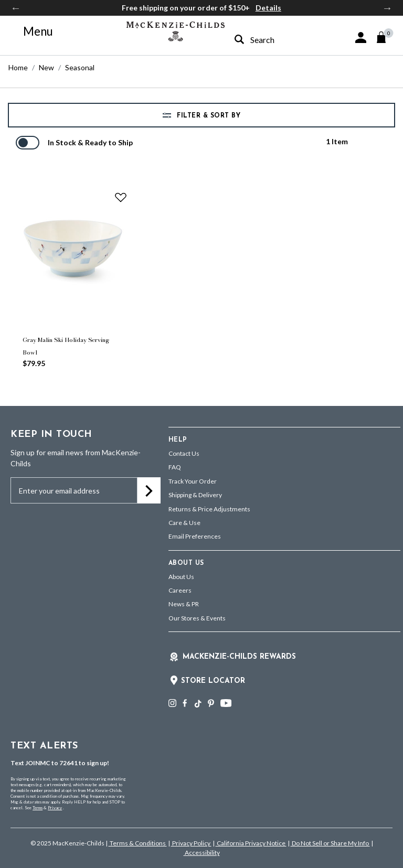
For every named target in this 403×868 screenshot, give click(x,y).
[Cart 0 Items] (386, 37)
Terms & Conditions (138, 843)
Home (18, 67)
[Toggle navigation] (32, 31)
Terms (38, 808)
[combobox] (270, 40)
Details (268, 8)
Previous (16, 8)
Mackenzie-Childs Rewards (239, 657)
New (46, 67)
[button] (361, 37)
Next (387, 8)
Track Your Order (193, 481)
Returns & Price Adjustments (209, 509)
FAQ (175, 467)
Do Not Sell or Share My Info (330, 843)
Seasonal (80, 67)
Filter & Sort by (208, 116)
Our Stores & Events (197, 618)
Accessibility (202, 853)
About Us (181, 577)
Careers (180, 590)
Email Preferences (195, 536)
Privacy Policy (191, 843)
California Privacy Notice (251, 843)
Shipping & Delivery (195, 495)
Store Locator (213, 681)
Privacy (55, 808)
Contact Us (184, 453)
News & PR (184, 604)
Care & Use (184, 523)
